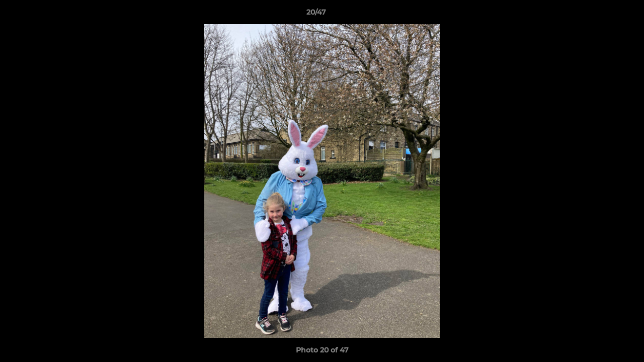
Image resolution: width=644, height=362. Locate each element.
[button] (602, 15)
